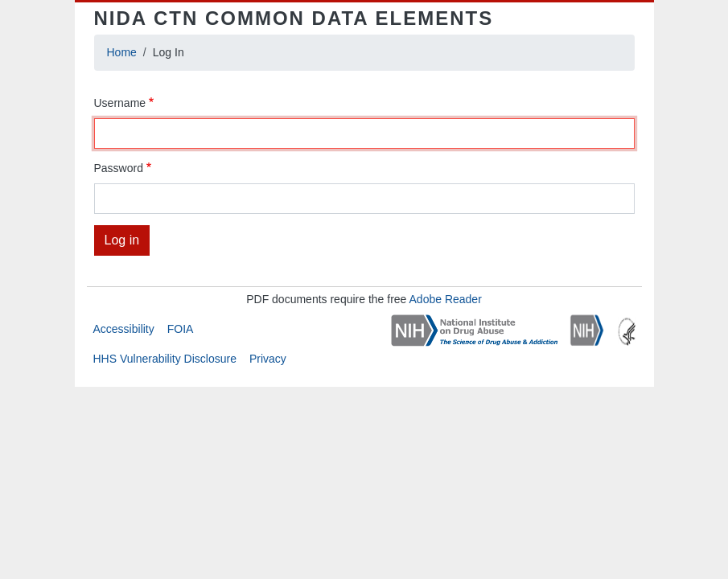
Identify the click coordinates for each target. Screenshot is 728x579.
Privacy (268, 359)
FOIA (181, 329)
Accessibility (124, 329)
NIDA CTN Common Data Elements (294, 18)
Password (119, 168)
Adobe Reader (446, 299)
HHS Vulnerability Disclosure (165, 359)
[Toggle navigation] (612, 18)
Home (122, 52)
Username (120, 103)
